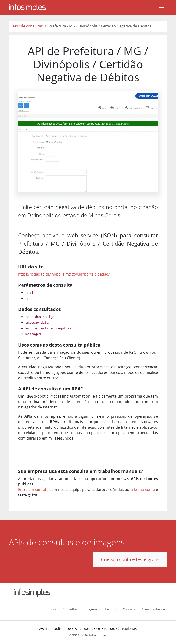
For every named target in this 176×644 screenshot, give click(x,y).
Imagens (91, 609)
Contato (129, 609)
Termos (110, 609)
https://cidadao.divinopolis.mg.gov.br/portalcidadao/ (64, 274)
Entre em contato (33, 490)
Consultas (70, 609)
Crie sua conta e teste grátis (130, 559)
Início (52, 609)
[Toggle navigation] (161, 8)
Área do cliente (153, 609)
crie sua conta (143, 490)
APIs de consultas (28, 26)
